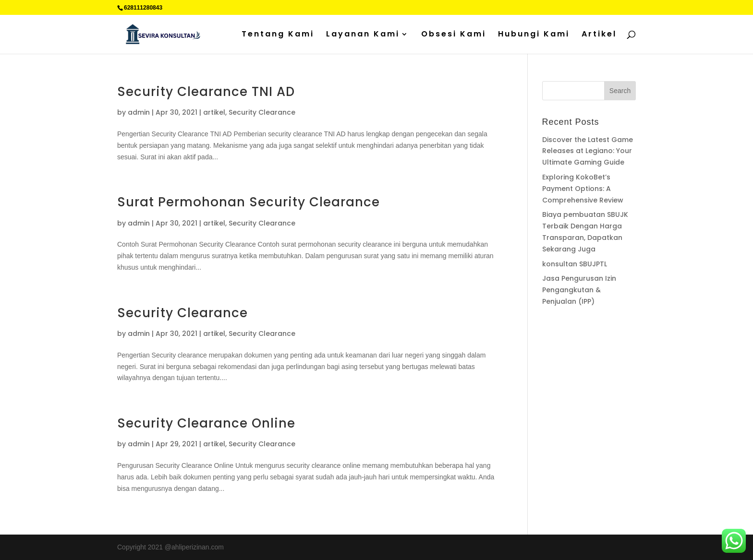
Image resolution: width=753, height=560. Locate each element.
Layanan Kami (363, 35)
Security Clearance (262, 112)
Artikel (599, 35)
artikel (214, 112)
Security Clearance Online (206, 423)
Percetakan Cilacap (571, 339)
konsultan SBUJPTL (575, 264)
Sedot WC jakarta (604, 350)
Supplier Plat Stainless (576, 327)
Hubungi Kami (534, 35)
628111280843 (143, 8)
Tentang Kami (278, 35)
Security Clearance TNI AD (206, 92)
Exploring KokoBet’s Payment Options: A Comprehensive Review (583, 189)
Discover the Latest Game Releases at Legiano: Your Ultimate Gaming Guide (588, 151)
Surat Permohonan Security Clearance (249, 202)
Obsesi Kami (454, 35)
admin (139, 112)
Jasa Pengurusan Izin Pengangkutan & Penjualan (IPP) (579, 290)
